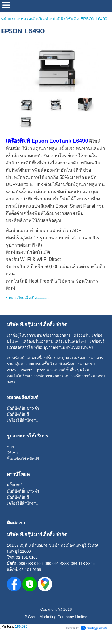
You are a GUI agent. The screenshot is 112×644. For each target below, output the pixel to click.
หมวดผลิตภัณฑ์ (34, 19)
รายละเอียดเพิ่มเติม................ (30, 298)
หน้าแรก (9, 19)
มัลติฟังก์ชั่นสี (64, 19)
